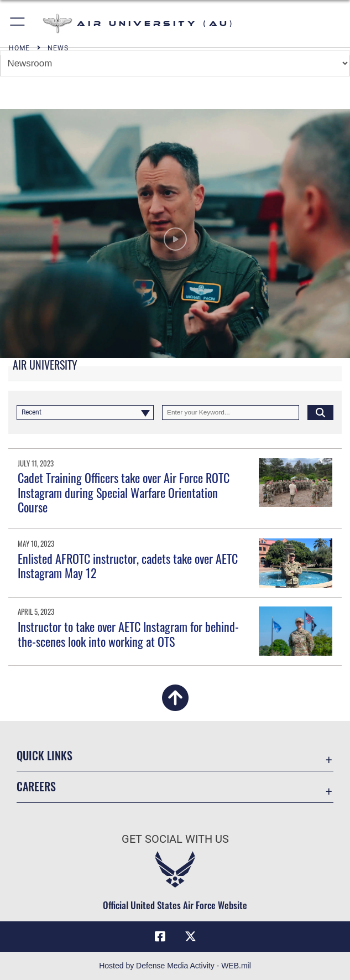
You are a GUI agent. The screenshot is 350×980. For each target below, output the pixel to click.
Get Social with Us (175, 839)
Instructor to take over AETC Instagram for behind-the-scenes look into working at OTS (128, 634)
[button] (18, 24)
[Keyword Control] (231, 413)
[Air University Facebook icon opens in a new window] (160, 937)
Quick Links (45, 755)
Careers (36, 786)
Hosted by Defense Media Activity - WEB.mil (175, 966)
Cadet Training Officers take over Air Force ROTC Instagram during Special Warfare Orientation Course (124, 492)
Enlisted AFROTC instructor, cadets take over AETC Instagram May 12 (128, 566)
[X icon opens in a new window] (190, 937)
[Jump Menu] (175, 63)
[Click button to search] (320, 413)
